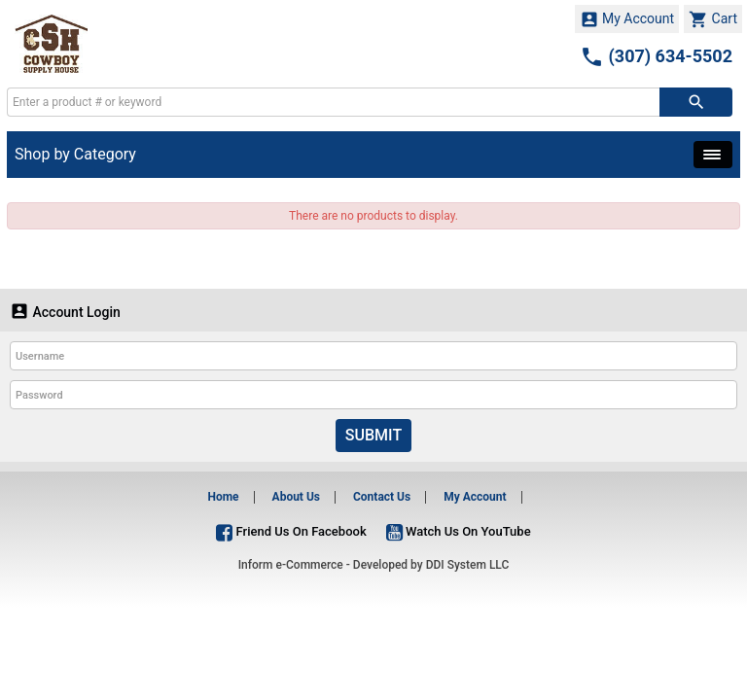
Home (223, 497)
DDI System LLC (468, 565)
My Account (627, 19)
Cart (713, 19)
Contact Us (382, 497)
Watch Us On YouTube (459, 531)
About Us (296, 497)
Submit (373, 435)
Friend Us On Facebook (291, 531)
